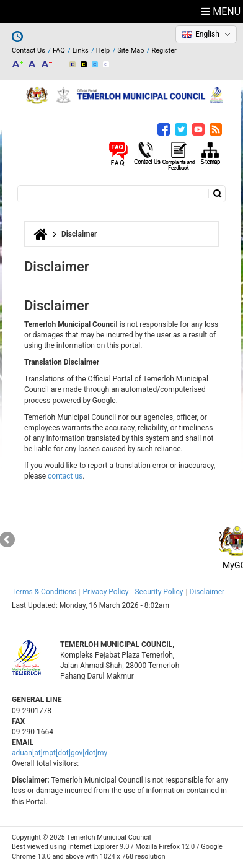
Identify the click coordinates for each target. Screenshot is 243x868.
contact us (65, 476)
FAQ (59, 50)
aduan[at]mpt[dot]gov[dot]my (60, 753)
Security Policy (159, 592)
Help (103, 50)
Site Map (130, 50)
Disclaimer (207, 592)
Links (81, 50)
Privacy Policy (106, 592)
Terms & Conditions (44, 592)
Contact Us (29, 50)
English (207, 34)
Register (164, 50)
